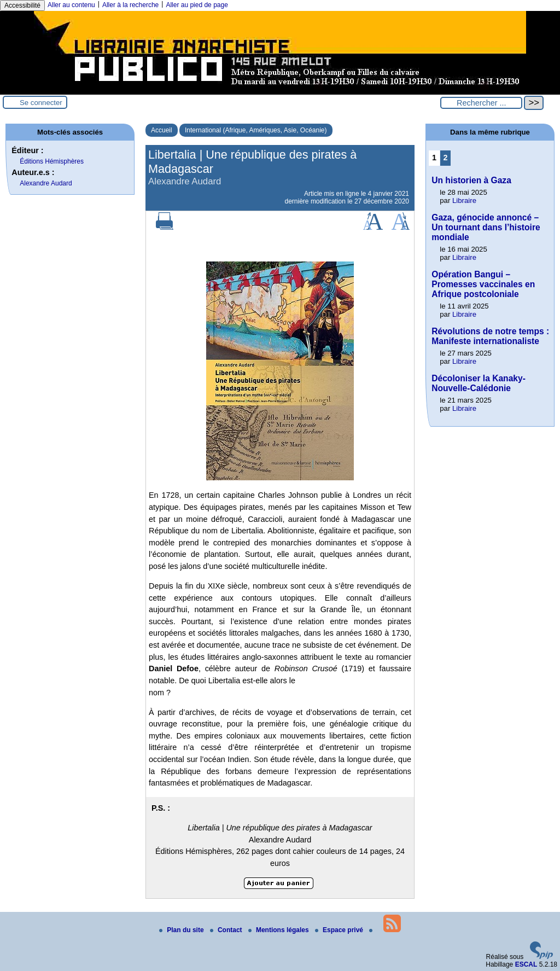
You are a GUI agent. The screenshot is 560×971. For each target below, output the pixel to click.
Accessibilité (22, 5)
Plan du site (182, 930)
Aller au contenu (71, 5)
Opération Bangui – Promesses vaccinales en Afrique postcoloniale (483, 284)
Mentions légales (279, 930)
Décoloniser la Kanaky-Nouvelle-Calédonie (479, 383)
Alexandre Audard (46, 183)
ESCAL (526, 964)
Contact (227, 930)
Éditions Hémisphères (52, 161)
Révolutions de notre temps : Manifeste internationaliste (490, 336)
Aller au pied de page (197, 5)
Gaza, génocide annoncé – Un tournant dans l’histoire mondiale (486, 227)
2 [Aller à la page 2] (446, 158)
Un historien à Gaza (471, 180)
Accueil (162, 130)
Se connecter (41, 103)
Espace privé (340, 930)
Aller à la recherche (130, 5)
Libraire (464, 200)
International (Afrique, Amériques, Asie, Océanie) (256, 130)
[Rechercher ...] (481, 103)
